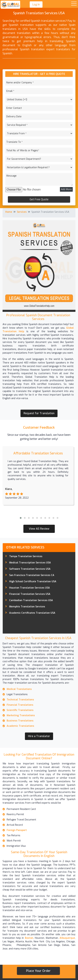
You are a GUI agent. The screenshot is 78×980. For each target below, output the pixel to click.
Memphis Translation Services (27, 607)
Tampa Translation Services (26, 556)
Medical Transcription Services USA (30, 563)
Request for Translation (39, 413)
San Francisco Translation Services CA (32, 575)
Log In (36, 4)
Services (22, 212)
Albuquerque (67, 938)
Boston (29, 938)
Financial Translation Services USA (30, 594)
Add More (66, 189)
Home (9, 212)
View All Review (39, 529)
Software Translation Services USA (30, 569)
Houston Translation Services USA (30, 588)
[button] (21, 518)
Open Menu (74, 4)
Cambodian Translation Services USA (31, 600)
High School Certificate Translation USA (33, 581)
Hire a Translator (39, 736)
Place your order (38, 971)
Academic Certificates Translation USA (32, 613)
